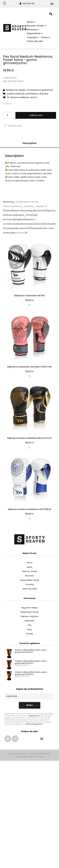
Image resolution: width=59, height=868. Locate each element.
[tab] (29, 146)
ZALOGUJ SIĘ (28, 3)
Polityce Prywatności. (34, 727)
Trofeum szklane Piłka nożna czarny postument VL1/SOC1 (31, 654)
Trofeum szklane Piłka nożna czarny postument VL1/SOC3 (31, 676)
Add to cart (36, 118)
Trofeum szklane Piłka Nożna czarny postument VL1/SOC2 (31, 665)
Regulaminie (34, 719)
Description (30, 146)
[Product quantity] (8, 118)
